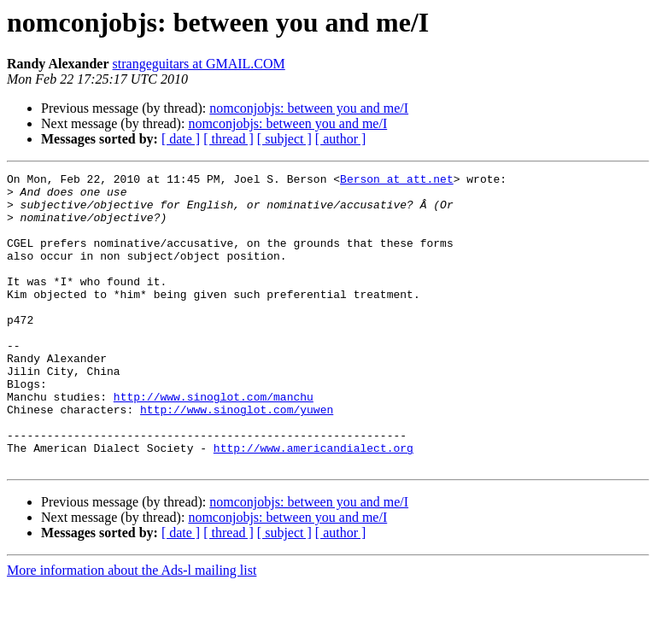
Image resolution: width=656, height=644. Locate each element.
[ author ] (341, 139)
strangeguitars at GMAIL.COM (199, 64)
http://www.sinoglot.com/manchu (214, 442)
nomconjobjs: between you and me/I (309, 108)
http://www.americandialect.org (313, 504)
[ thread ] (228, 139)
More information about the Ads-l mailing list (132, 629)
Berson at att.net (397, 181)
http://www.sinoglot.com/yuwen (237, 458)
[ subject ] (284, 139)
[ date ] (181, 139)
